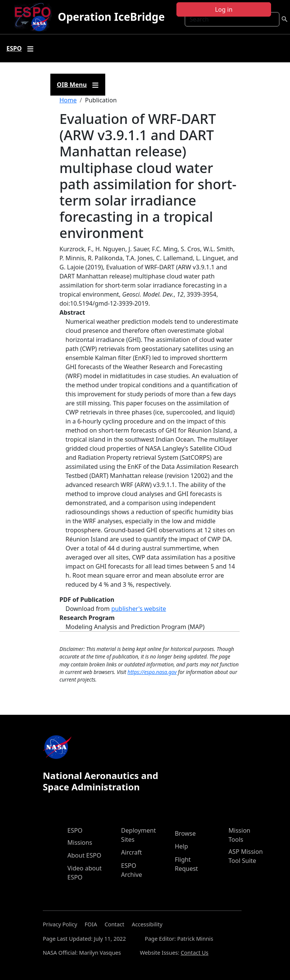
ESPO (75, 830)
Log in (224, 9)
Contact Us (194, 953)
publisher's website (139, 609)
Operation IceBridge (111, 17)
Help (182, 846)
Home (68, 100)
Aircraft (132, 852)
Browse (185, 833)
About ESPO (84, 855)
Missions (80, 842)
